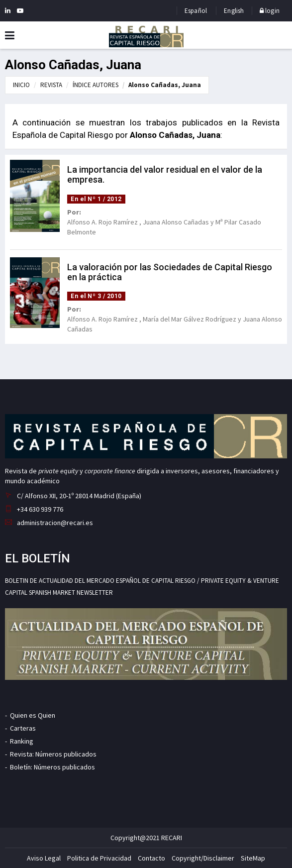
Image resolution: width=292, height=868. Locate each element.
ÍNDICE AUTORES (96, 85)
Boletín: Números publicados (52, 767)
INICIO (21, 85)
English (234, 11)
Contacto (151, 858)
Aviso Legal (44, 858)
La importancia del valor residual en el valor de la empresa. (165, 174)
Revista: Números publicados (53, 754)
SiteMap (253, 858)
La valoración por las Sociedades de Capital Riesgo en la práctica (170, 272)
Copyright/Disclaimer (203, 858)
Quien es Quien (33, 715)
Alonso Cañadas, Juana (165, 85)
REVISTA (51, 85)
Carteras (23, 728)
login (270, 11)
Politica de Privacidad (99, 858)
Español (196, 11)
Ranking (22, 741)
